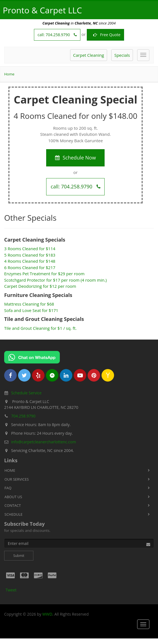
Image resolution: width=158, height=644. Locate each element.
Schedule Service (26, 393)
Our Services (17, 479)
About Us (13, 497)
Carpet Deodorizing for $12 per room (40, 286)
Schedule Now (75, 158)
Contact (13, 505)
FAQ (8, 488)
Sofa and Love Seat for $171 (31, 310)
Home (9, 74)
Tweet (11, 590)
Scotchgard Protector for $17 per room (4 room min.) (55, 280)
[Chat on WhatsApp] (32, 357)
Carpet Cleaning (89, 55)
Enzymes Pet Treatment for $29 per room (44, 274)
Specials (122, 55)
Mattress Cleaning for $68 (29, 304)
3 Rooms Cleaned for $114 (30, 249)
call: (57, 35)
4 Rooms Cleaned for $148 (30, 261)
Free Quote (105, 35)
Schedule (13, 514)
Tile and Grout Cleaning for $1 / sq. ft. (40, 328)
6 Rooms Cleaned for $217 (30, 267)
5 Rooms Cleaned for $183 (30, 255)
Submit (19, 556)
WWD (47, 614)
